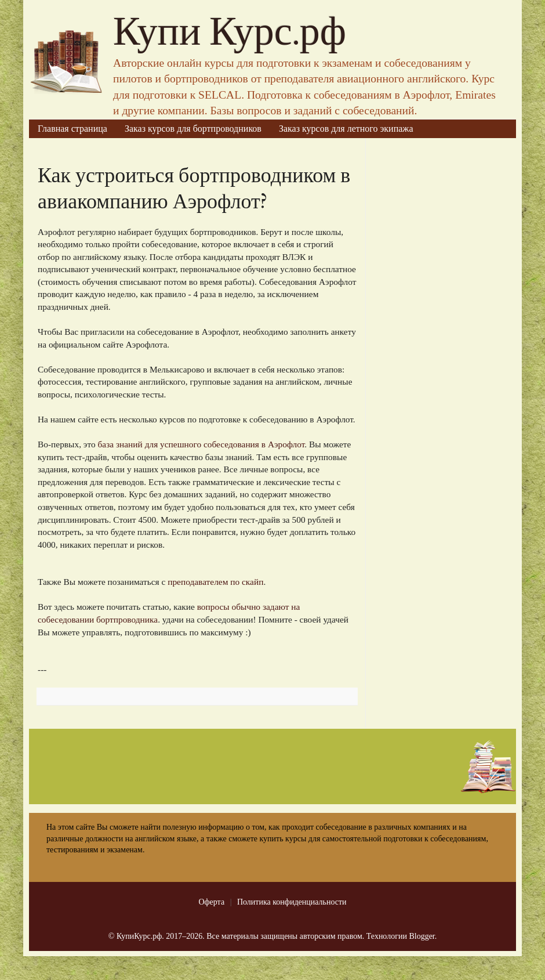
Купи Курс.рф (230, 32)
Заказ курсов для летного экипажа (346, 129)
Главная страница (72, 129)
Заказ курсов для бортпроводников (193, 129)
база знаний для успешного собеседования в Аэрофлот (201, 444)
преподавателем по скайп (215, 582)
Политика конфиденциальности (292, 902)
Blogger (422, 936)
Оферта (211, 902)
